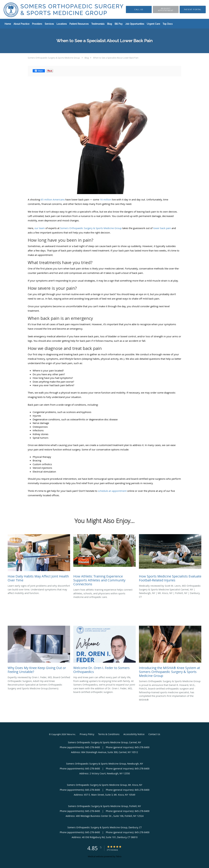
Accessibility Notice (134, 734)
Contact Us (154, 734)
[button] (166, 9)
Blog (87, 58)
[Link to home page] (58, 9)
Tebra (119, 856)
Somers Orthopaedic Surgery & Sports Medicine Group (54, 58)
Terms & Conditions (109, 734)
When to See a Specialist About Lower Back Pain (116, 58)
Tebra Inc (71, 734)
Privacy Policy (87, 734)
